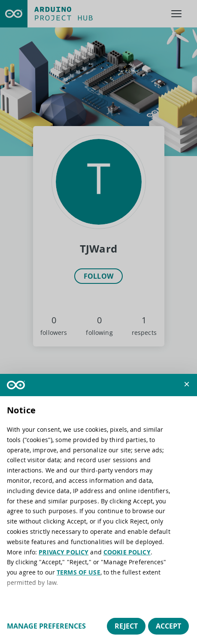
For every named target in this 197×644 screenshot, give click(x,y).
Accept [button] (168, 626)
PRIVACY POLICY (64, 552)
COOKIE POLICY (127, 552)
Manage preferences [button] (46, 626)
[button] (187, 384)
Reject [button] (126, 626)
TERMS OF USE (79, 572)
